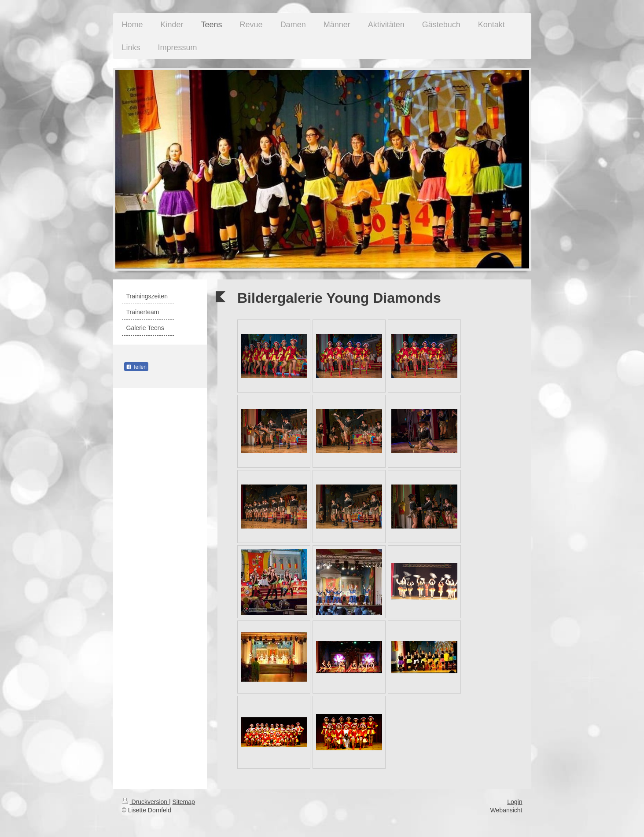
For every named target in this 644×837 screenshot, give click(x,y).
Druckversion (145, 802)
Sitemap (184, 802)
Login (515, 802)
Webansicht (506, 810)
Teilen (136, 367)
